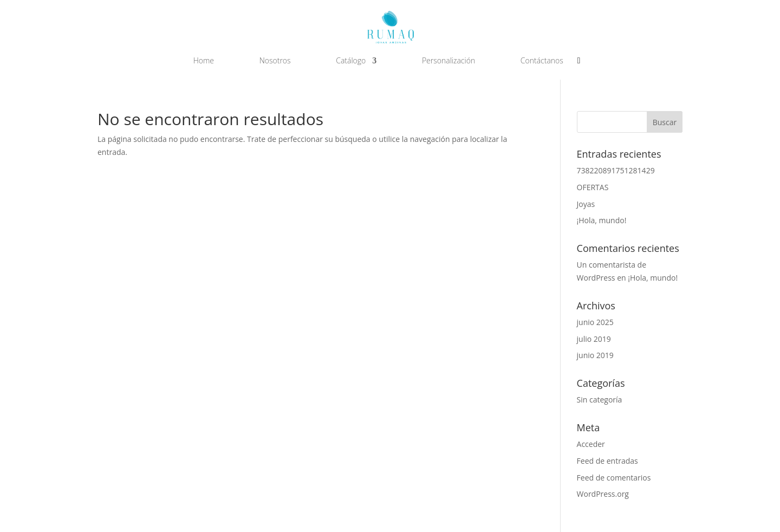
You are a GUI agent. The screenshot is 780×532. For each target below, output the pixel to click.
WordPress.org (603, 494)
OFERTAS (593, 187)
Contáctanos (542, 61)
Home (204, 61)
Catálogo (351, 61)
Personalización (448, 61)
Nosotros (275, 61)
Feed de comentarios (614, 478)
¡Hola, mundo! (602, 220)
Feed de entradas (607, 461)
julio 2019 (594, 339)
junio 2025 (595, 322)
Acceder (591, 444)
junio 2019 (595, 355)
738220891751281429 (616, 170)
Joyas (586, 204)
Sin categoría (600, 400)
